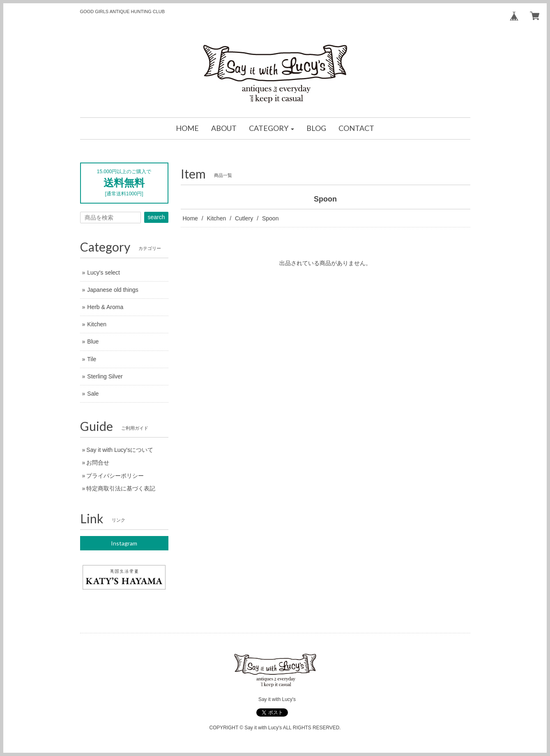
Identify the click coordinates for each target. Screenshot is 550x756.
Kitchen (217, 218)
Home (190, 218)
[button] (272, 128)
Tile (92, 359)
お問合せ (98, 463)
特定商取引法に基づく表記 (121, 488)
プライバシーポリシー (115, 476)
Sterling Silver (105, 376)
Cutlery (244, 218)
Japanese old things (113, 290)
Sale (93, 394)
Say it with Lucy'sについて (120, 450)
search (156, 217)
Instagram (124, 543)
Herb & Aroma (105, 307)
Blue (93, 341)
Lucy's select (104, 273)
